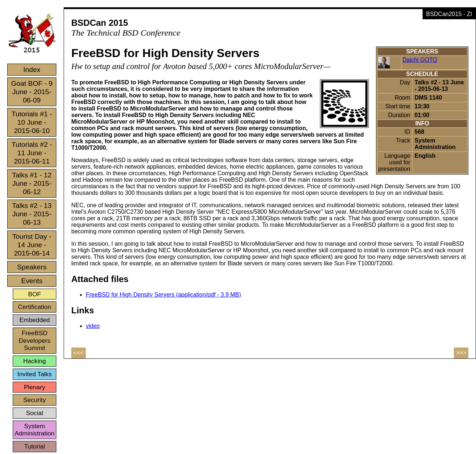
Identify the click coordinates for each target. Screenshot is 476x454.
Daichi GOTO (420, 60)
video (93, 326)
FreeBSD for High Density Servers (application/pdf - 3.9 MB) (163, 295)
